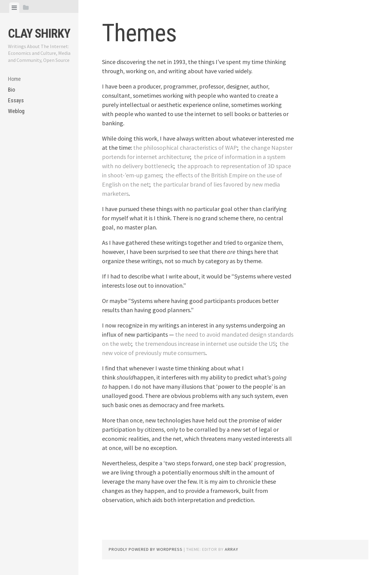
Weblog (16, 111)
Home (14, 79)
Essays (16, 100)
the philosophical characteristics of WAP (185, 148)
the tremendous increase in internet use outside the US (205, 344)
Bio (11, 90)
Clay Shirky (39, 34)
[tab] (14, 8)
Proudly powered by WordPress (146, 549)
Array (232, 549)
